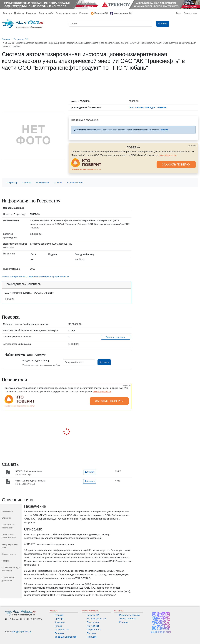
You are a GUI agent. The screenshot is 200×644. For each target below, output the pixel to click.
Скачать (58, 183)
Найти (104, 362)
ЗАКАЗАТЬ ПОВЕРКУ (176, 165)
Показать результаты (116, 337)
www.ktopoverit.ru (168, 155)
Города (58, 626)
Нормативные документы (8, 579)
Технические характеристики (9, 536)
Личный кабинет (128, 619)
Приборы (19, 13)
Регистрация (190, 13)
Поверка (27, 183)
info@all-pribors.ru (22, 632)
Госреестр (12, 183)
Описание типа (75, 183)
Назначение (7, 511)
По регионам (94, 630)
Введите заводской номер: (36, 361)
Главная (7, 13)
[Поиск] (110, 24)
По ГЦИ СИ (93, 626)
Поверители (42, 183)
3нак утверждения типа (10, 546)
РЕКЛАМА (193, 146)
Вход (179, 13)
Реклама (84, 13)
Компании (31, 13)
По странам (93, 622)
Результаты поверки (66, 13)
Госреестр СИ (46, 13)
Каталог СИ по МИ (96, 619)
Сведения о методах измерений (11, 569)
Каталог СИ (93, 615)
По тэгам (91, 633)
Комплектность (9, 554)
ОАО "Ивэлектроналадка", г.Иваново (148, 107)
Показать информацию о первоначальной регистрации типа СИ (35, 277)
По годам (92, 637)
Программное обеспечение (8, 526)
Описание (6, 518)
